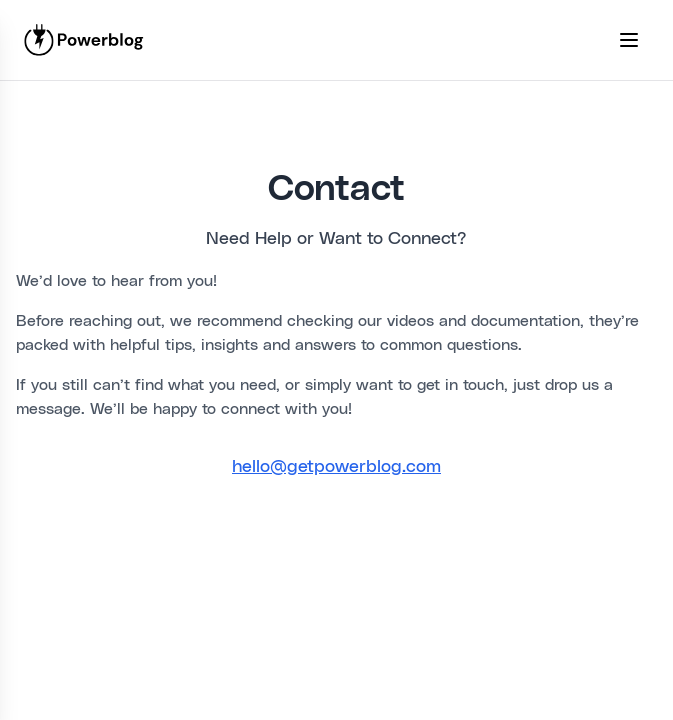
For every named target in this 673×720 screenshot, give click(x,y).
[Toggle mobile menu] (629, 40)
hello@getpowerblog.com (336, 467)
